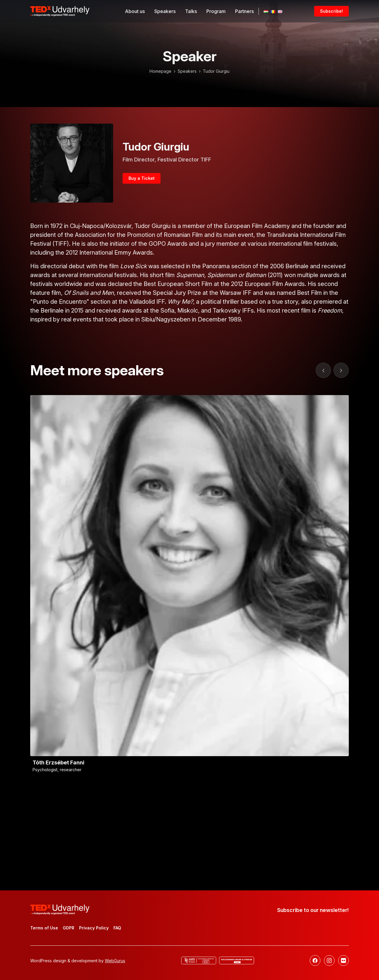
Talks (191, 11)
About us (135, 11)
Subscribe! (331, 11)
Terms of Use (44, 928)
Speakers (165, 11)
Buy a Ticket (142, 178)
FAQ (117, 928)
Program (216, 11)
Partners (244, 11)
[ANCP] (199, 960)
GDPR (69, 928)
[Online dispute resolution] (237, 960)
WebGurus (115, 961)
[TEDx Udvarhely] (60, 11)
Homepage (160, 71)
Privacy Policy (94, 928)
